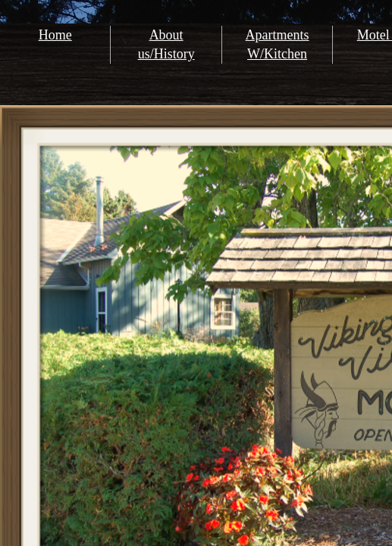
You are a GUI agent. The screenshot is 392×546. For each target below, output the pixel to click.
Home (55, 35)
